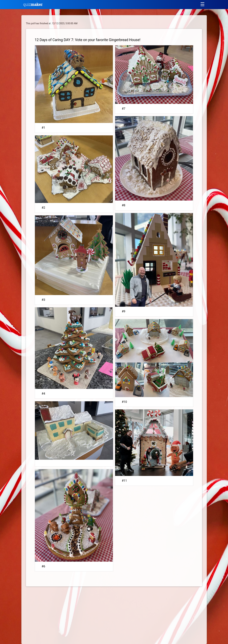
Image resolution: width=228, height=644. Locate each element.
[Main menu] (203, 4)
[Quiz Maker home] (33, 6)
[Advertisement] (54, 616)
